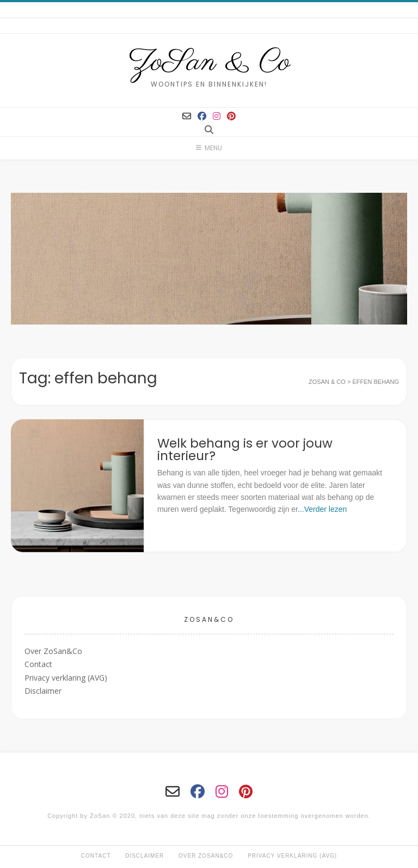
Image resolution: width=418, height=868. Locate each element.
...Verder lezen (322, 509)
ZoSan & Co (209, 63)
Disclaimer (43, 691)
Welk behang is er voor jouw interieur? (245, 450)
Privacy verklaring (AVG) (66, 678)
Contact (38, 664)
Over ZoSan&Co (53, 651)
